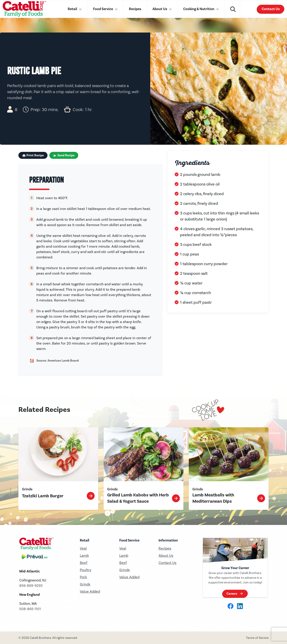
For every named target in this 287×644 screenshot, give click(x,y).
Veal (123, 548)
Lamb (84, 556)
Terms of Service (257, 638)
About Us (160, 9)
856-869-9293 (31, 586)
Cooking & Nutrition (199, 9)
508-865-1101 (30, 609)
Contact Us (271, 9)
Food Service (103, 9)
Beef (84, 563)
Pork (83, 577)
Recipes (135, 9)
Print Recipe (33, 155)
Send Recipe (64, 155)
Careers (232, 595)
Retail (73, 9)
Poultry (86, 570)
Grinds (85, 584)
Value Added (90, 591)
